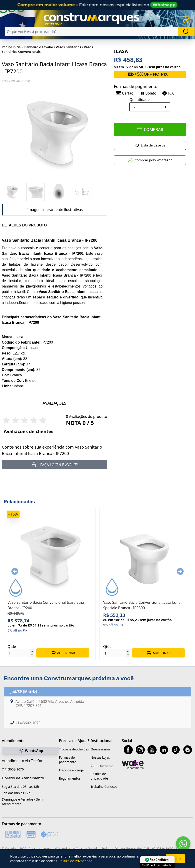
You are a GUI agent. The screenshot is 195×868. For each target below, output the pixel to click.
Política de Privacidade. (76, 861)
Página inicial (12, 47)
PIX (168, 93)
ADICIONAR (63, 653)
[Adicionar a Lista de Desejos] (150, 145)
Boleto (148, 93)
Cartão (125, 93)
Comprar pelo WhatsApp (150, 160)
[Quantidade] (150, 107)
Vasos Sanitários (69, 47)
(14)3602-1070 (28, 723)
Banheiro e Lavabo (39, 47)
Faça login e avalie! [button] (54, 465)
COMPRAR (150, 129)
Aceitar (175, 859)
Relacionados (19, 502)
